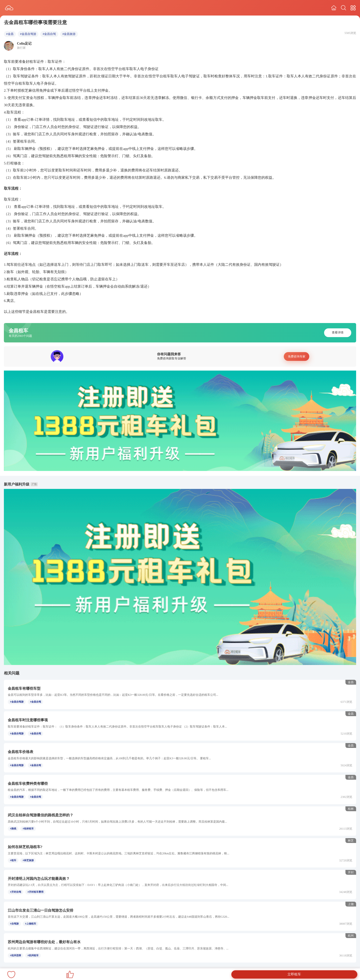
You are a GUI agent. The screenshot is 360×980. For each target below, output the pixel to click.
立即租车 (294, 974)
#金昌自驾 (49, 34)
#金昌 (10, 34)
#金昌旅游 (69, 34)
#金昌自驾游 (28, 34)
